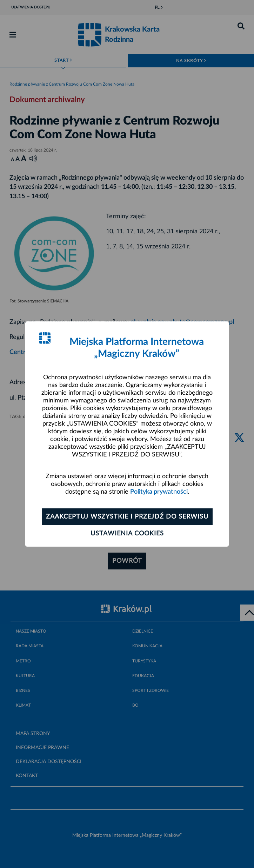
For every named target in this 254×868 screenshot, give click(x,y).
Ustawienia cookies (127, 534)
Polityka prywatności (159, 492)
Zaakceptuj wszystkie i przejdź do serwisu (127, 517)
